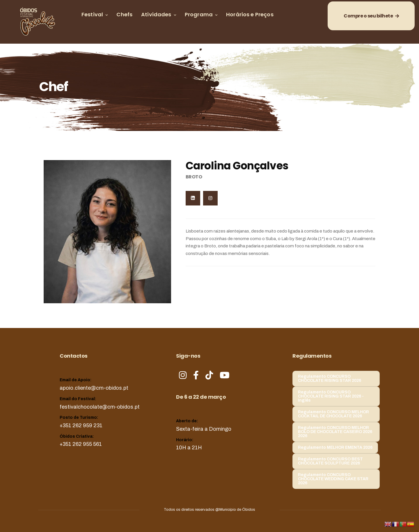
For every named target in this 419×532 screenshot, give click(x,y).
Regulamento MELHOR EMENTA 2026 (335, 447)
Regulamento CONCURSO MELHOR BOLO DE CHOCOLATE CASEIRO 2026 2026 (335, 432)
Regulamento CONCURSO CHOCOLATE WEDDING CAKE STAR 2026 (333, 479)
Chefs (124, 14)
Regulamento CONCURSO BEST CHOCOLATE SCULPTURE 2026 (330, 461)
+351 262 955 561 (81, 444)
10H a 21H (189, 448)
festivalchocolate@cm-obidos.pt (100, 407)
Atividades (156, 14)
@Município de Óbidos (235, 510)
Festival (92, 14)
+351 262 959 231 (81, 425)
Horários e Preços (250, 14)
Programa (199, 14)
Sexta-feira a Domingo (204, 429)
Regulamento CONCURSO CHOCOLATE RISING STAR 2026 (330, 378)
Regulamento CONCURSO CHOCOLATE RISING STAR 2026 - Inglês (331, 396)
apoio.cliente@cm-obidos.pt (94, 388)
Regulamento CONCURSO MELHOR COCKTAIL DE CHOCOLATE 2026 (333, 414)
